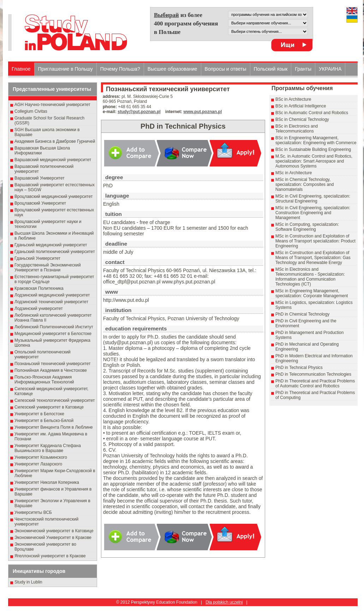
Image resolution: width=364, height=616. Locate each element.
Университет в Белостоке (39, 414)
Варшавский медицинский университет (53, 160)
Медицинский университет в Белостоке (53, 334)
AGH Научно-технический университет (52, 105)
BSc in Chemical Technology (302, 119)
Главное (21, 69)
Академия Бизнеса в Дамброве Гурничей (55, 141)
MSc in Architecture (294, 173)
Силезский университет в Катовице (49, 407)
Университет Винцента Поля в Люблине (54, 427)
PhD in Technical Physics (299, 368)
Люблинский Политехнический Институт (54, 327)
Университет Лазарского (38, 464)
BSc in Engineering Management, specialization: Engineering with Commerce (316, 140)
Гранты (303, 69)
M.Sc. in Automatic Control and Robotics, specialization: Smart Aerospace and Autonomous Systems (314, 161)
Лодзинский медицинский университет (52, 295)
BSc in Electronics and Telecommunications (297, 129)
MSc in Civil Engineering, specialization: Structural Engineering (313, 199)
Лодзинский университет (39, 309)
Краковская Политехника (39, 288)
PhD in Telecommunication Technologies (313, 374)
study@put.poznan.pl (139, 112)
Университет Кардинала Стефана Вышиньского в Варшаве (48, 448)
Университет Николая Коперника (47, 482)
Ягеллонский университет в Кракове (50, 556)
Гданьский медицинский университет (51, 245)
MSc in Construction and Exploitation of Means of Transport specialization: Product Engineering (315, 241)
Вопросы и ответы (226, 69)
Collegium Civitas (31, 111)
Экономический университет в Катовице (54, 531)
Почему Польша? (120, 69)
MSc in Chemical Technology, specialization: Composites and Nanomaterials (305, 184)
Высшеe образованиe (172, 69)
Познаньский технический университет (53, 364)
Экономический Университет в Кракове (53, 538)
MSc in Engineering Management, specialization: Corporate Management (312, 293)
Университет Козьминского (41, 457)
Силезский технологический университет (55, 400)
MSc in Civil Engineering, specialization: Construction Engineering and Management (313, 213)
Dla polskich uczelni (224, 602)
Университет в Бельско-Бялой (44, 421)
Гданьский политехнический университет (55, 252)
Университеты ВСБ (33, 512)
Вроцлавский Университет (40, 203)
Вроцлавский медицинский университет (53, 196)
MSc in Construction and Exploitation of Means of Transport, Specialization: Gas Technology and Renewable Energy (313, 258)
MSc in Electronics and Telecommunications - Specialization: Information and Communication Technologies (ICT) (310, 277)
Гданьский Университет (37, 258)
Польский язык (271, 69)
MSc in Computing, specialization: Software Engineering (307, 227)
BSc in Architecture (293, 99)
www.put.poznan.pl (202, 112)
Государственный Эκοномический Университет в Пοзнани (48, 268)
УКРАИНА (330, 69)
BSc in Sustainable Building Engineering (313, 149)
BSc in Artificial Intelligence (301, 106)
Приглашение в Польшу (65, 69)
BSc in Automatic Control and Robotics (312, 113)
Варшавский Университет (40, 178)
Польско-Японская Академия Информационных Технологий (44, 380)
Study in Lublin (28, 582)
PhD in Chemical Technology (302, 314)
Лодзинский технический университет (51, 302)
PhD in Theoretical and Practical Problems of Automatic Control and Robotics (315, 383)
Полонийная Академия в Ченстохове (51, 370)
